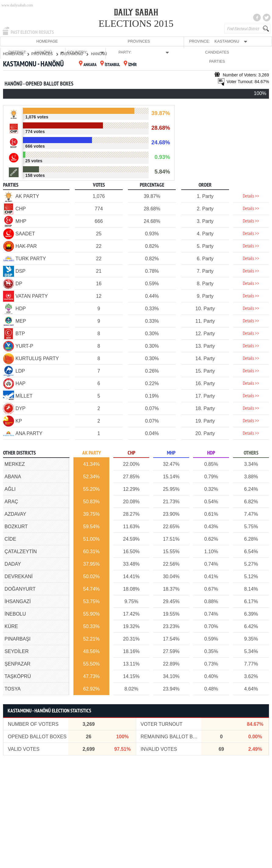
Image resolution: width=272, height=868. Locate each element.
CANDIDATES (229, 41)
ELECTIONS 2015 (136, 23)
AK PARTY (92, 453)
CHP (131, 453)
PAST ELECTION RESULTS (32, 32)
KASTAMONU (74, 54)
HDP (211, 453)
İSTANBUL (110, 65)
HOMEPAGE (14, 41)
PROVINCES (41, 41)
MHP (171, 453)
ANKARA (88, 65)
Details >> (251, 196)
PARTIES (256, 41)
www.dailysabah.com (17, 5)
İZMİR (130, 65)
